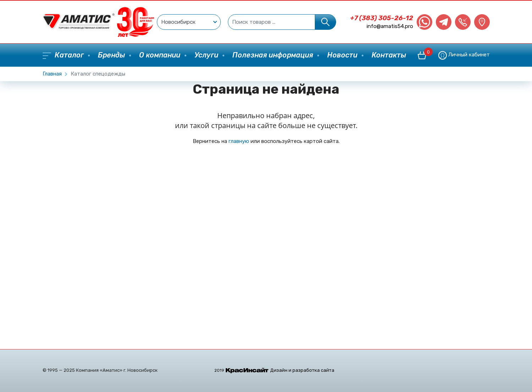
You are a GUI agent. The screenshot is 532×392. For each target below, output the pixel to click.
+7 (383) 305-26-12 (382, 18)
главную (239, 141)
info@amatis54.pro (390, 26)
